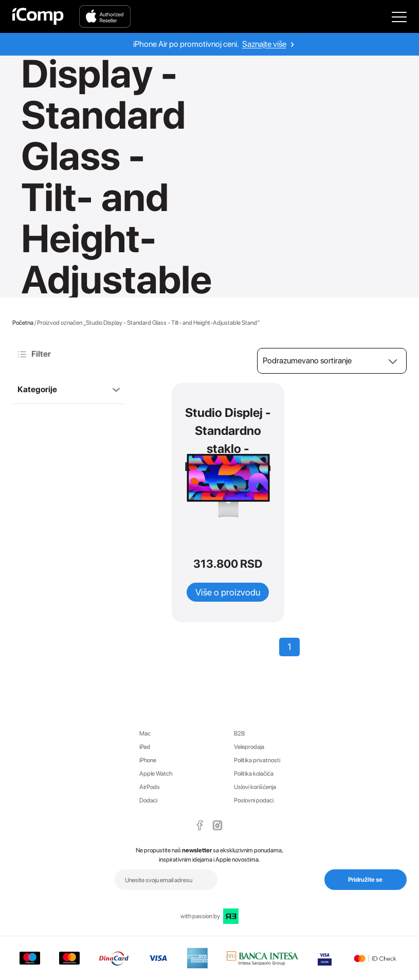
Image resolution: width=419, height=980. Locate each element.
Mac (145, 733)
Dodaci (148, 800)
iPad (145, 747)
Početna (23, 323)
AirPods (150, 787)
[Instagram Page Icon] (217, 825)
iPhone (148, 760)
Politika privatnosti (257, 760)
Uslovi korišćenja (255, 787)
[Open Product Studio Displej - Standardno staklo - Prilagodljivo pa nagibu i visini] (228, 485)
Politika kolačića (254, 774)
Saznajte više (264, 44)
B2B (239, 733)
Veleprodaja (249, 747)
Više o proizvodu (228, 592)
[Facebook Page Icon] (200, 825)
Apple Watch (156, 774)
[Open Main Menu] (399, 16)
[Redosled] (332, 361)
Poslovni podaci (254, 800)
